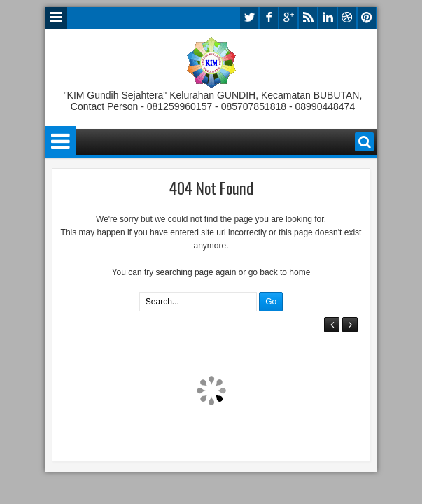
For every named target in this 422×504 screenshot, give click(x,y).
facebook (269, 18)
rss (308, 18)
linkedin (328, 18)
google (288, 18)
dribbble (347, 18)
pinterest (367, 18)
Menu (56, 18)
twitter (249, 18)
